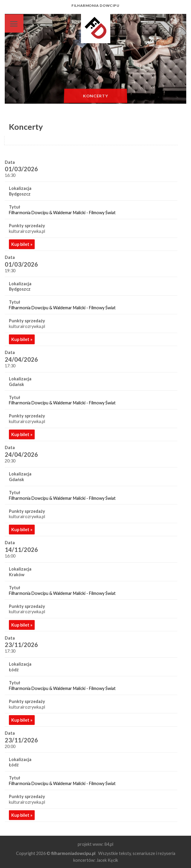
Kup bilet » (22, 244)
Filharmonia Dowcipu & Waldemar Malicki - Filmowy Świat (62, 213)
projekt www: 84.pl (95, 844)
